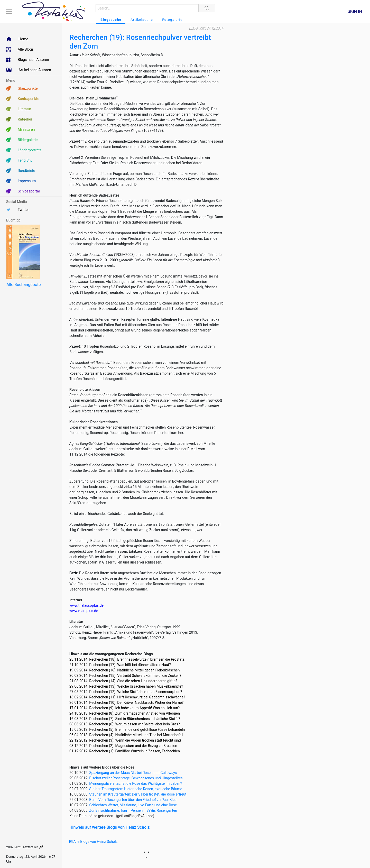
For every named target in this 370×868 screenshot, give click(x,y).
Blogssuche (111, 20)
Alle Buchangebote (24, 285)
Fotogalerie (172, 20)
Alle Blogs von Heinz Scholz (94, 842)
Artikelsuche (142, 20)
